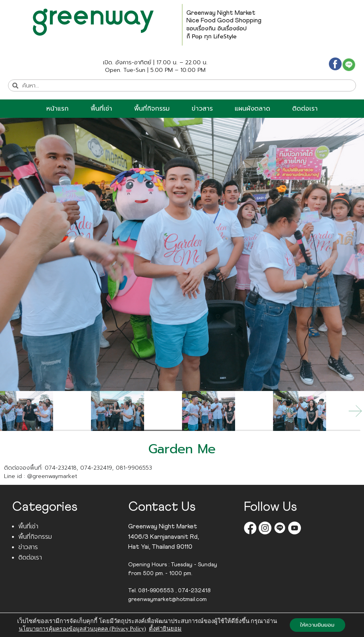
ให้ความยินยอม (317, 622)
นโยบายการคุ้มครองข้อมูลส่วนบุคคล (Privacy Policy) (81, 629)
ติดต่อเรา (305, 109)
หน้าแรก (57, 109)
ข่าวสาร (202, 109)
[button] (355, 411)
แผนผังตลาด (252, 109)
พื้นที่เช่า (101, 109)
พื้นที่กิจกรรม (152, 109)
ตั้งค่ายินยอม (164, 629)
